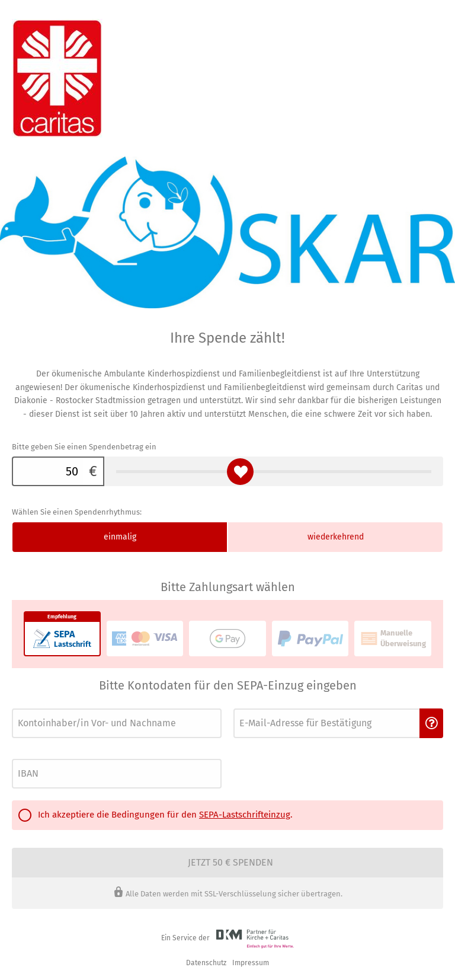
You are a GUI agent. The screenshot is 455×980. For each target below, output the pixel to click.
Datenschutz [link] (206, 963)
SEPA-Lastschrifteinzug (245, 815)
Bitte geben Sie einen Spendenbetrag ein (84, 447)
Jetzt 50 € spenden (230, 862)
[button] (431, 723)
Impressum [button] (251, 963)
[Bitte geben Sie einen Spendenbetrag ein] (47, 471)
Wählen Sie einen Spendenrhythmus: (77, 512)
